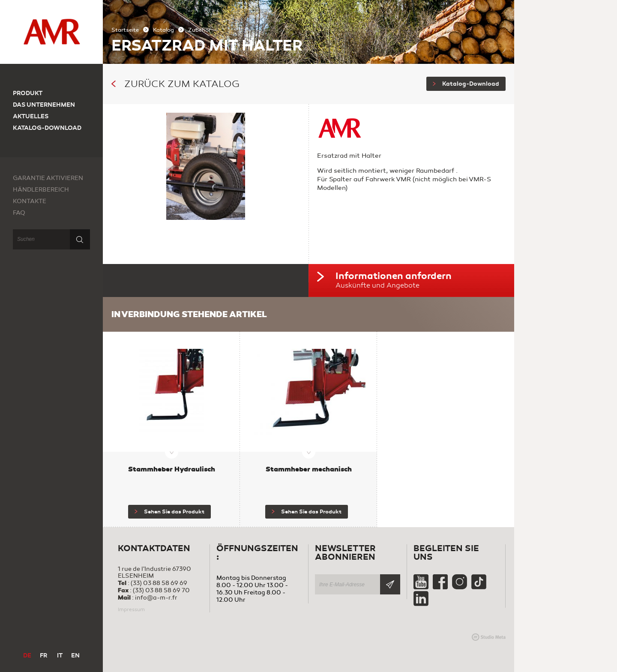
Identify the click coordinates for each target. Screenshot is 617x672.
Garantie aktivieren (48, 178)
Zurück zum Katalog (175, 84)
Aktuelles (31, 116)
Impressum (131, 609)
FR (43, 655)
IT (60, 655)
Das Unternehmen (44, 105)
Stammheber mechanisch (309, 469)
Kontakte (30, 201)
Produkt (28, 93)
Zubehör (199, 30)
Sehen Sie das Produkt (169, 512)
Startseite (125, 30)
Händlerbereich (41, 190)
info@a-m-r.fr (156, 598)
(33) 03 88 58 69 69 (159, 583)
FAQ (19, 213)
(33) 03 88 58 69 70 (161, 590)
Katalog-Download (466, 84)
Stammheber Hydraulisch (172, 469)
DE (27, 655)
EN (75, 655)
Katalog (163, 30)
